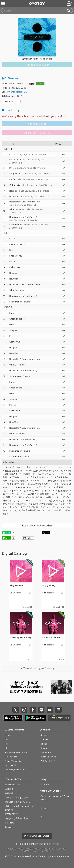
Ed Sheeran (10, 78)
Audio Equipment (48, 757)
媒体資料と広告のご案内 (16, 818)
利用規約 (9, 793)
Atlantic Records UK (17, 92)
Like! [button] (8, 538)
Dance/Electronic (13, 761)
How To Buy (11, 110)
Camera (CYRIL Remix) (20, 637)
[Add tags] (18, 102)
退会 (43, 817)
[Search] (70, 11)
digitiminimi (52, 856)
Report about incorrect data (37, 526)
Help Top (45, 785)
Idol (7, 748)
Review (44, 748)
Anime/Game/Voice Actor (17, 752)
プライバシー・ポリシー (16, 798)
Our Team (9, 823)
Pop (7, 744)
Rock (7, 739)
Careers (9, 827)
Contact (44, 808)
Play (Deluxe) (16, 585)
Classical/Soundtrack (15, 770)
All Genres (19, 730)
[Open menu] (70, 4)
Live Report (46, 752)
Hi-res (40, 84)
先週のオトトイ (48, 761)
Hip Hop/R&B (11, 757)
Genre (10, 730)
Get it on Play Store (35, 718)
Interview (45, 739)
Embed (28, 538)
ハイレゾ (8, 101)
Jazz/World (10, 765)
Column (44, 744)
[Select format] (37, 116)
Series (43, 735)
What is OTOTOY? (13, 785)
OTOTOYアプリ (12, 814)
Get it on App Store (13, 718)
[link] (37, 65)
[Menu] (3, 4)
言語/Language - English (37, 836)
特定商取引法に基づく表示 (17, 802)
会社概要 (9, 789)
